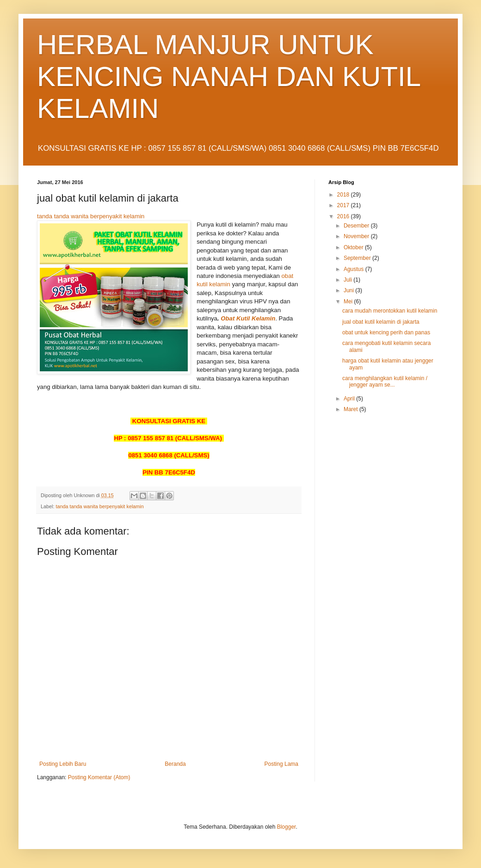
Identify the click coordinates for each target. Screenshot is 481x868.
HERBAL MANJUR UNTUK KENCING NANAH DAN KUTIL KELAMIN (228, 77)
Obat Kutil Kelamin (248, 318)
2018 (344, 195)
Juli (348, 280)
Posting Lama (281, 764)
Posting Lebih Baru (63, 764)
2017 (344, 205)
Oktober (354, 247)
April (350, 399)
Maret (351, 409)
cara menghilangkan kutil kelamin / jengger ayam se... (385, 382)
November (357, 236)
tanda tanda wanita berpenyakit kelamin (91, 216)
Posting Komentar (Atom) (99, 777)
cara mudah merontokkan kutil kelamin (390, 311)
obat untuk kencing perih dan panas (386, 332)
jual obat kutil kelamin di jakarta (381, 322)
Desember (357, 226)
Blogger (287, 827)
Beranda (175, 764)
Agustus (355, 269)
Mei (349, 302)
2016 (344, 216)
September (358, 258)
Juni (349, 290)
